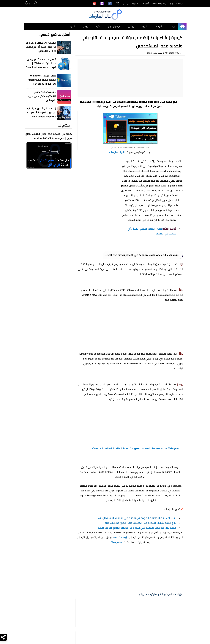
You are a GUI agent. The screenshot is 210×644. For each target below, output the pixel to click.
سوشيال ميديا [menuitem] (114, 26)
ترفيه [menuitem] (98, 26)
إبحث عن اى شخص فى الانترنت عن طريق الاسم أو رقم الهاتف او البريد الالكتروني (41, 47)
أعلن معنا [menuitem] (145, 3)
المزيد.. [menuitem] (72, 26)
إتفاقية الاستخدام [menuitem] (159, 3)
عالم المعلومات (117, 152)
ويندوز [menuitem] (131, 26)
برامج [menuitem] (172, 26)
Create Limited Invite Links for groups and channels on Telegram (136, 542)
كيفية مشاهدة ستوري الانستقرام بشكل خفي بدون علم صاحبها (42, 96)
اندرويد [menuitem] (145, 26)
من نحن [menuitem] (126, 3)
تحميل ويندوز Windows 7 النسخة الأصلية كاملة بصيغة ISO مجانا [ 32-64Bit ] (42, 80)
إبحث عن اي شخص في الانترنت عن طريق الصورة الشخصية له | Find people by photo (41, 113)
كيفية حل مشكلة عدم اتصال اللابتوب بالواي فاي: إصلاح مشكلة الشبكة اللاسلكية (48, 136)
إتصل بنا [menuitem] (135, 3)
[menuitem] (118, 4)
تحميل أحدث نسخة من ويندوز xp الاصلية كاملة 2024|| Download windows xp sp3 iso (41, 65)
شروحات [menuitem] (159, 26)
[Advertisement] (130, 78)
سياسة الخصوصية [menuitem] (176, 3)
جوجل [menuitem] (85, 26)
